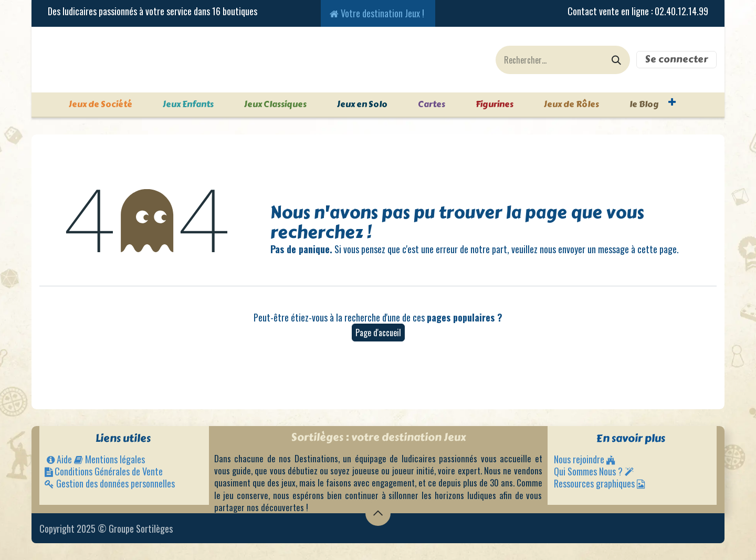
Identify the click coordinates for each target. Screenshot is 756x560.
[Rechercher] (616, 60)
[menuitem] (91, 105)
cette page (657, 249)
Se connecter (676, 59)
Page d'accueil (378, 333)
